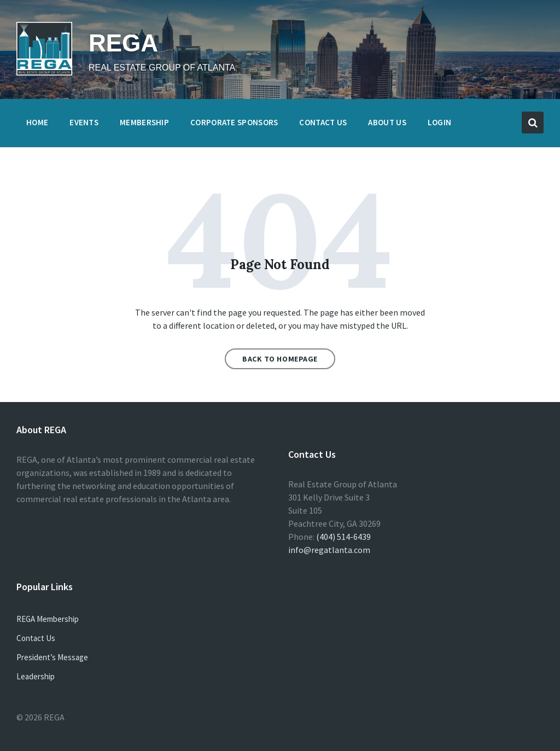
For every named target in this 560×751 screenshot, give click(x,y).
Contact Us (36, 638)
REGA (123, 43)
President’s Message (52, 657)
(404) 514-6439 (343, 537)
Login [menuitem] (440, 122)
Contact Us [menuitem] (323, 122)
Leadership (36, 676)
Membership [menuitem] (144, 122)
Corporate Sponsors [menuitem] (234, 122)
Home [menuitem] (37, 122)
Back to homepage (280, 359)
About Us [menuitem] (387, 122)
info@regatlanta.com (329, 550)
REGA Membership (48, 619)
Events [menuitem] (84, 122)
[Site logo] (44, 72)
